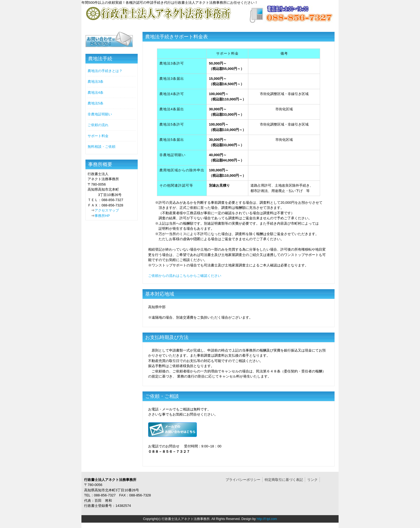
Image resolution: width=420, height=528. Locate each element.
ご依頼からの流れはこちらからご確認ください (185, 276)
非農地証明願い (100, 114)
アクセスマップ (107, 210)
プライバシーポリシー (243, 480)
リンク (312, 480)
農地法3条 (95, 82)
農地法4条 (95, 93)
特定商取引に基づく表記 (284, 480)
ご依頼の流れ (98, 125)
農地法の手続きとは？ (105, 71)
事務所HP (102, 216)
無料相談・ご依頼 (102, 147)
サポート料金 (98, 136)
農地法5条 (95, 103)
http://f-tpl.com (267, 519)
